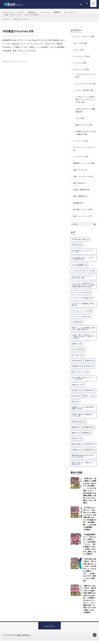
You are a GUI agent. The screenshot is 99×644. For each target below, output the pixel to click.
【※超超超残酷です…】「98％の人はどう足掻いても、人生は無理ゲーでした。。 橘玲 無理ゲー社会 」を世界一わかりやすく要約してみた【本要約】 (90, 548)
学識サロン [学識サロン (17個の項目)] (78, 388)
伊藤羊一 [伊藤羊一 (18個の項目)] (77, 347)
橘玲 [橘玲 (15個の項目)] (75, 436)
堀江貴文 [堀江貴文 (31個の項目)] (89, 370)
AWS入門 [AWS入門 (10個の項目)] (77, 248)
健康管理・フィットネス (83, 168)
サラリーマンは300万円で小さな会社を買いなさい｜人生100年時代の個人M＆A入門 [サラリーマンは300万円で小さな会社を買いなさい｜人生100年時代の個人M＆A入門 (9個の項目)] (83, 288)
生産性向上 (34, 12)
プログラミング (79, 73)
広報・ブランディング (13, 17)
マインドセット (73, 12)
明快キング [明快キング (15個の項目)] (89, 399)
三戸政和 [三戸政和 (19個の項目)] (77, 325)
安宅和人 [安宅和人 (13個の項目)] (77, 394)
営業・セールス (79, 174)
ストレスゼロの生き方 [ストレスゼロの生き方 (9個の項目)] (81, 296)
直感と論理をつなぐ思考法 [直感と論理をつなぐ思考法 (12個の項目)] (83, 447)
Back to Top (49, 630)
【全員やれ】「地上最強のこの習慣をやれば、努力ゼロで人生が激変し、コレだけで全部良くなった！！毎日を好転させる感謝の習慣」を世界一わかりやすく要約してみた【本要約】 (90, 494)
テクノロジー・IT (80, 60)
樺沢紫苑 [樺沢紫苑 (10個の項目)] (88, 431)
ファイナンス (47, 12)
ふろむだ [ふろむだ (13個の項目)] (77, 274)
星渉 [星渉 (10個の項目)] (75, 405)
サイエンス (77, 54)
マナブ (78, 123)
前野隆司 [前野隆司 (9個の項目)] (76, 370)
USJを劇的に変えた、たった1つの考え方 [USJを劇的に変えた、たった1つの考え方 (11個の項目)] (83, 262)
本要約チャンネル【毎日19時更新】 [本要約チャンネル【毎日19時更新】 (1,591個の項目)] (83, 411)
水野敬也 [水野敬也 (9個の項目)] (86, 436)
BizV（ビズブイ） (24, 638)
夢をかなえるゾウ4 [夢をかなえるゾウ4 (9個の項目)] (80, 375)
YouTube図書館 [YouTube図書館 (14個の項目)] (79, 268)
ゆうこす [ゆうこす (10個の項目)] (90, 274)
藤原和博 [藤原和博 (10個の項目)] (90, 453)
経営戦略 (77, 207)
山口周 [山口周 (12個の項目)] (76, 399)
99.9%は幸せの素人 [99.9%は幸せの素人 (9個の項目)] (80, 243)
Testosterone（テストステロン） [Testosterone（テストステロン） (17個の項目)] (83, 255)
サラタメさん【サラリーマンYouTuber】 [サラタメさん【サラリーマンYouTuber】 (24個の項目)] (83, 280)
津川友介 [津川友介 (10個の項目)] (77, 442)
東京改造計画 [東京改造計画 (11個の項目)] (79, 425)
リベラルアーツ (79, 161)
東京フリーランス (83, 130)
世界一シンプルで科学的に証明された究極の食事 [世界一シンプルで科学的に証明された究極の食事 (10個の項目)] (83, 332)
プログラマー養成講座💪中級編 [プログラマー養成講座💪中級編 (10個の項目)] (83, 308)
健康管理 (60, 12)
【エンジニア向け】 (34, 17)
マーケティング (9, 12)
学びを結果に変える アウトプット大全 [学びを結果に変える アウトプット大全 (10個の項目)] (83, 382)
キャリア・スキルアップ (83, 41)
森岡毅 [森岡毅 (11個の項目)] (76, 431)
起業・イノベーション (82, 220)
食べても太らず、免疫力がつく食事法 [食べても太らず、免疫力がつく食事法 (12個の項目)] (83, 467)
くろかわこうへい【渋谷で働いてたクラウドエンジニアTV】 (85, 105)
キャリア (22, 12)
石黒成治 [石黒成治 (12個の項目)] (77, 453)
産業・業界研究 (79, 200)
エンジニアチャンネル (84, 87)
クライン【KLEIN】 (83, 96)
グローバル (77, 47)
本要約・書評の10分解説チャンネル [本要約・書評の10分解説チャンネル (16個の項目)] (83, 419)
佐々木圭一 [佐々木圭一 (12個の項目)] (78, 358)
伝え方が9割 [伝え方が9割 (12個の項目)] (78, 353)
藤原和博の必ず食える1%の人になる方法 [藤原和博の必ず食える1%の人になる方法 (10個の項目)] (83, 459)
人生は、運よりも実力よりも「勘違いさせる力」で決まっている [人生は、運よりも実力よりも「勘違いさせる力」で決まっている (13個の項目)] (83, 340)
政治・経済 (77, 187)
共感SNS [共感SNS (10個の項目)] (90, 364)
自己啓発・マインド (81, 213)
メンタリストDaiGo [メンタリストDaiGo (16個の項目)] (81, 320)
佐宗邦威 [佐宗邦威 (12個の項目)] (77, 364)
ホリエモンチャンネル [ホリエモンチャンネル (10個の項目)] (82, 314)
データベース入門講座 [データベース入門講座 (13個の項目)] (82, 301)
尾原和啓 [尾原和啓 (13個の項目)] (90, 394)
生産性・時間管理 (80, 194)
